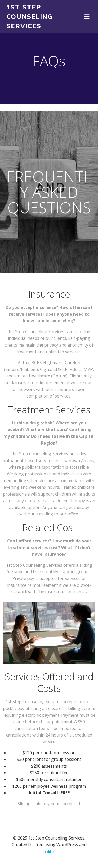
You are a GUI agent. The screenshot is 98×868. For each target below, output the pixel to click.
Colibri (49, 852)
